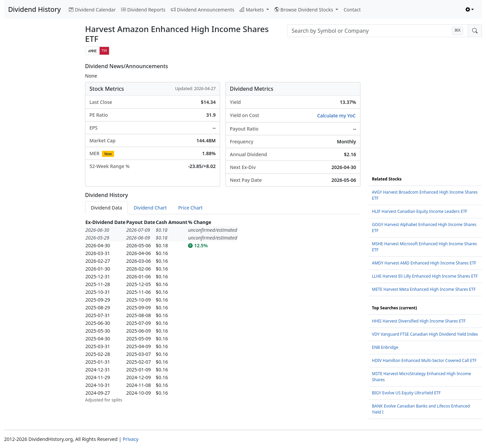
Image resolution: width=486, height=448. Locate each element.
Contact (352, 10)
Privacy (130, 439)
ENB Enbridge (385, 347)
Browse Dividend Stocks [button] (304, 10)
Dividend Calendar (92, 10)
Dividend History (34, 9)
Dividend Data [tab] (106, 208)
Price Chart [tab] (190, 208)
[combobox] (378, 31)
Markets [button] (252, 10)
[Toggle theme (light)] (470, 10)
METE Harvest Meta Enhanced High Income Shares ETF (424, 289)
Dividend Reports (143, 10)
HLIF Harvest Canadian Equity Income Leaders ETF (420, 211)
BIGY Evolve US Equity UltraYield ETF (406, 393)
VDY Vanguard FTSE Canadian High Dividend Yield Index (425, 334)
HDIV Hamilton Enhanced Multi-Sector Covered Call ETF (424, 360)
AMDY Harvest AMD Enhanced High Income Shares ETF (424, 263)
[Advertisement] (40, 164)
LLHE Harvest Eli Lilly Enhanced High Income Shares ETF (425, 276)
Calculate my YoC (336, 116)
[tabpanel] (223, 311)
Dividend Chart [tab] (150, 208)
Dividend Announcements (202, 10)
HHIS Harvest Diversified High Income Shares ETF (419, 321)
